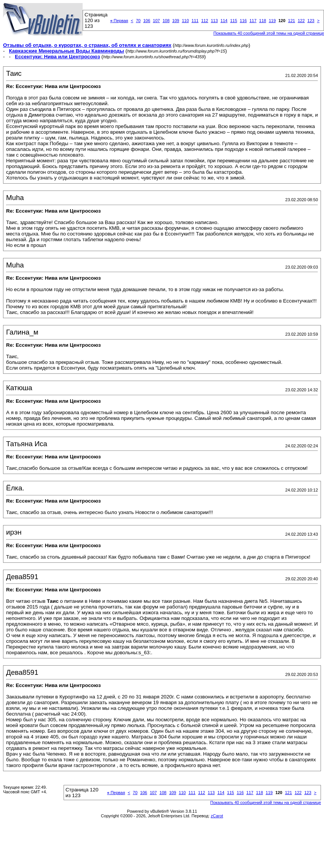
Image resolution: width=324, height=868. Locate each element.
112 (204, 21)
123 (311, 21)
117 (253, 21)
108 (166, 21)
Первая (119, 21)
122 (301, 21)
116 (243, 21)
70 (138, 21)
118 (263, 21)
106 (147, 21)
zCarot (217, 816)
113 (214, 21)
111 (195, 21)
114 (224, 21)
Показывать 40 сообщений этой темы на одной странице (266, 802)
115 (233, 21)
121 (292, 21)
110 (185, 21)
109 (176, 21)
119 (272, 21)
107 (156, 21)
